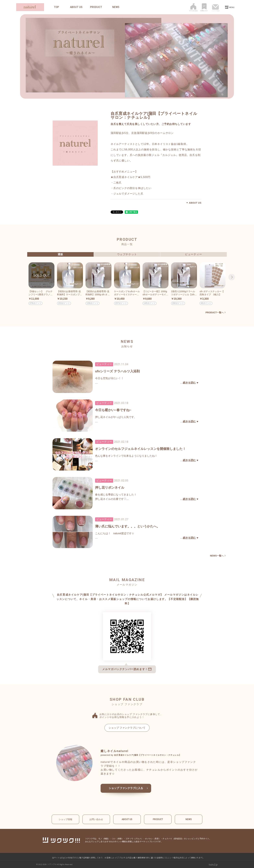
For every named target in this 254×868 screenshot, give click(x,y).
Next (232, 277)
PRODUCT (96, 7)
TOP (56, 7)
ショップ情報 (65, 819)
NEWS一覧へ (217, 556)
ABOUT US (76, 7)
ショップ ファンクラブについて (127, 728)
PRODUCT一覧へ (215, 312)
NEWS (116, 7)
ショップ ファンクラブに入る (126, 788)
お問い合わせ (96, 819)
